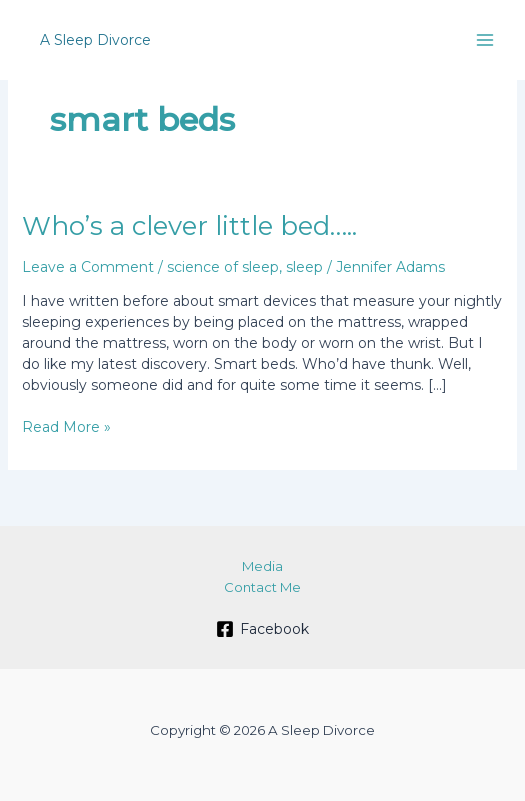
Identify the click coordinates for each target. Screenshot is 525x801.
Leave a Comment (88, 267)
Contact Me (262, 587)
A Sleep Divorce (95, 40)
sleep (304, 267)
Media (262, 566)
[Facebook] (262, 629)
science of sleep (223, 267)
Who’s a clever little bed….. (189, 226)
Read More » (66, 427)
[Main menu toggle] (484, 40)
